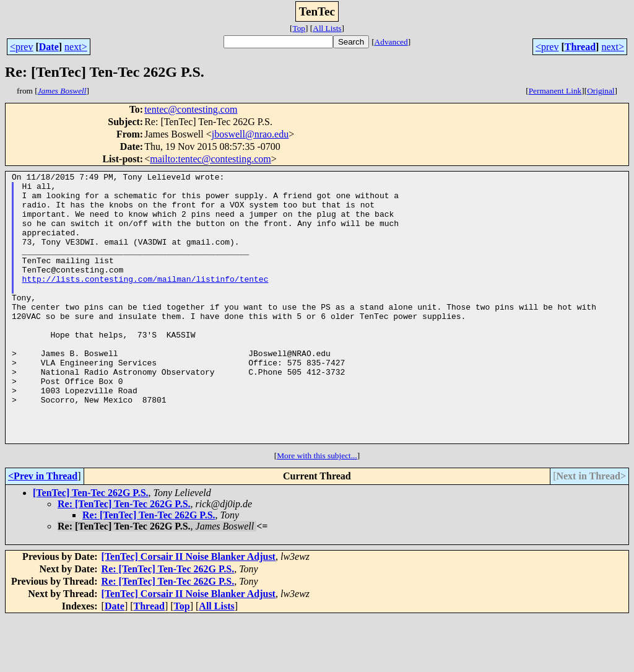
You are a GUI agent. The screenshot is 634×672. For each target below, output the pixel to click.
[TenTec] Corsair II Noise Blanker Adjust (189, 610)
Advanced (391, 42)
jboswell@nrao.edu (250, 134)
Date (49, 47)
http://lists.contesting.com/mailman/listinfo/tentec (145, 301)
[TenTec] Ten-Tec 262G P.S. (91, 547)
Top (299, 28)
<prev (21, 47)
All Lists (327, 28)
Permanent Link (555, 91)
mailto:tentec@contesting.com (211, 159)
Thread (580, 47)
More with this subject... (317, 509)
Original (601, 91)
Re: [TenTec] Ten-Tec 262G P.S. (124, 558)
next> (76, 47)
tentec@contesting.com (191, 109)
